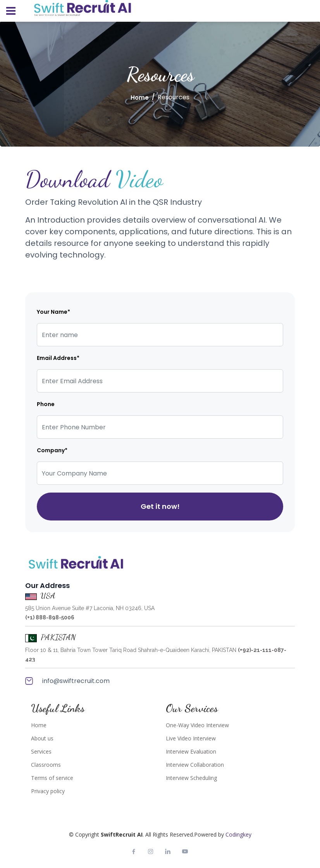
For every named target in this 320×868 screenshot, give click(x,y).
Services (41, 752)
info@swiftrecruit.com (67, 681)
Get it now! (160, 506)
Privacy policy (48, 791)
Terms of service (52, 778)
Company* (52, 450)
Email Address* (58, 358)
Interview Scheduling (191, 778)
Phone (46, 404)
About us (42, 738)
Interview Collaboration (195, 765)
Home (140, 98)
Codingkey (238, 834)
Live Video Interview (191, 738)
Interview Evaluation (191, 752)
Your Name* (53, 312)
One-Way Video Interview (197, 725)
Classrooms (46, 765)
